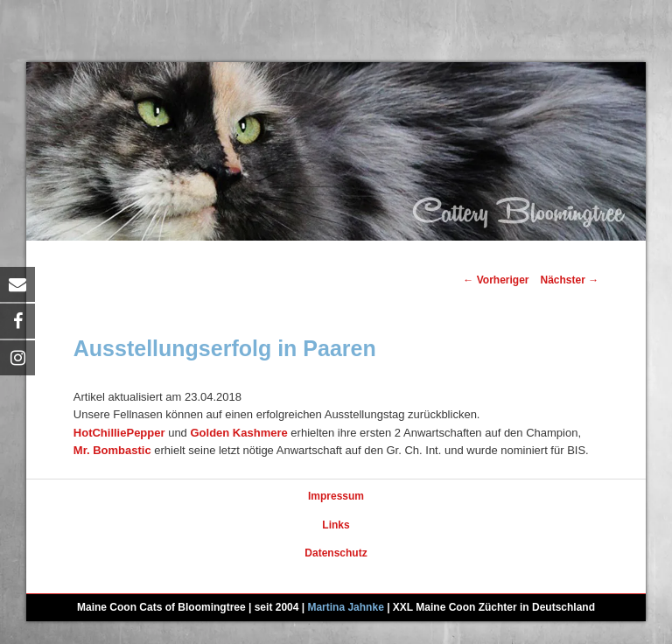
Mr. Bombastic (112, 450)
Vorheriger (496, 280)
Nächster (570, 280)
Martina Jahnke (345, 607)
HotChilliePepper (119, 433)
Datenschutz (336, 553)
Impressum (336, 496)
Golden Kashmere (238, 433)
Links (336, 525)
